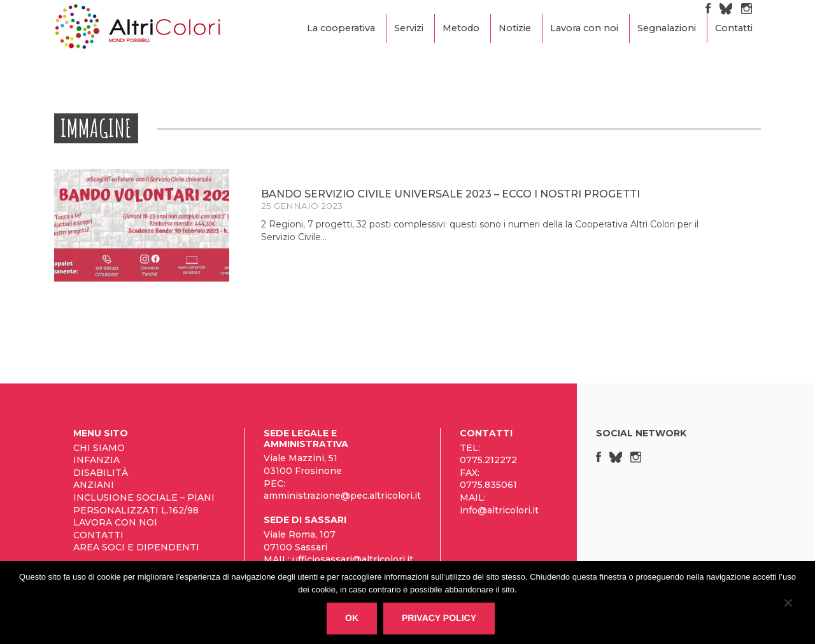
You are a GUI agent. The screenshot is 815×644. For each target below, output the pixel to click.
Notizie (515, 28)
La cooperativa (341, 28)
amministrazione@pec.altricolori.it (342, 496)
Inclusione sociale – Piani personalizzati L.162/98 (144, 504)
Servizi (409, 28)
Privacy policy (439, 618)
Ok (352, 618)
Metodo (461, 28)
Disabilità (101, 473)
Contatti (734, 28)
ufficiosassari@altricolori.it (353, 559)
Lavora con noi (584, 28)
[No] (788, 605)
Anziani (94, 485)
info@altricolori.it (499, 510)
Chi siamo (99, 448)
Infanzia (96, 460)
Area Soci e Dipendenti (136, 547)
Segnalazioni (667, 28)
